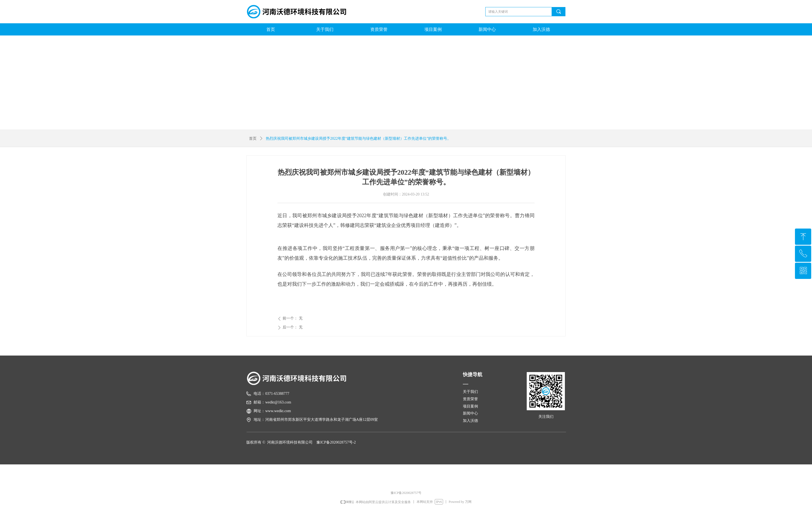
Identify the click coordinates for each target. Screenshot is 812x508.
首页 (253, 139)
